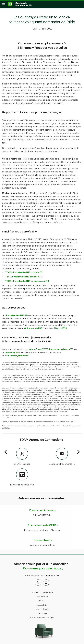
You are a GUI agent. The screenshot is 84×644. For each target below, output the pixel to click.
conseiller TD (12, 353)
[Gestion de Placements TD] (62, 457)
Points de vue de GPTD (42, 525)
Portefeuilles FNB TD (17, 315)
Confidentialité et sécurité (42, 592)
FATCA (42, 601)
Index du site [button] (42, 613)
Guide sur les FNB (33, 328)
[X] (38, 583)
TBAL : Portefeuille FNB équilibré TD (24, 277)
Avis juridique (42, 597)
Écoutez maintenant (42, 510)
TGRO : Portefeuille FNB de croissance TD (27, 281)
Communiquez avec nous (42, 568)
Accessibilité (42, 605)
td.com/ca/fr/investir (17, 356)
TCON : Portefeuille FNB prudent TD (24, 272)
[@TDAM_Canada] (22, 457)
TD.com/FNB (60, 328)
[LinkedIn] (46, 583)
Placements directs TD (61, 349)
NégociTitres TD (38, 349)
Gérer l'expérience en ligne (42, 618)
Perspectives (42, 540)
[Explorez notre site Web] (22, 477)
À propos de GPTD (42, 609)
